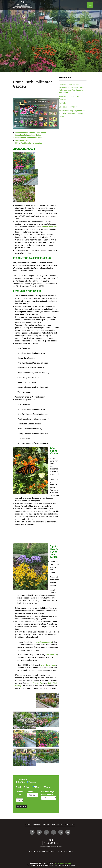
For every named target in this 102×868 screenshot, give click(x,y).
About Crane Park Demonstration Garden (31, 132)
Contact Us (37, 824)
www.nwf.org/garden (48, 665)
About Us (47, 824)
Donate (28, 824)
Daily (19, 787)
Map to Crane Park (49, 227)
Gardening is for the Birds (69, 107)
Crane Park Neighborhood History (28, 135)
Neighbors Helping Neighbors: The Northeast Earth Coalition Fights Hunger (72, 113)
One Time (21, 782)
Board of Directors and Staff (63, 824)
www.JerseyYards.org (44, 642)
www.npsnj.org (52, 655)
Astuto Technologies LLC (63, 863)
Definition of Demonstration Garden (29, 138)
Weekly (27, 787)
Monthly (37, 787)
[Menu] (90, 5)
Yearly (47, 787)
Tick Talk (62, 103)
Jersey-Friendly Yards (36, 683)
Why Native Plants (22, 140)
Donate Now (22, 806)
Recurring (32, 782)
